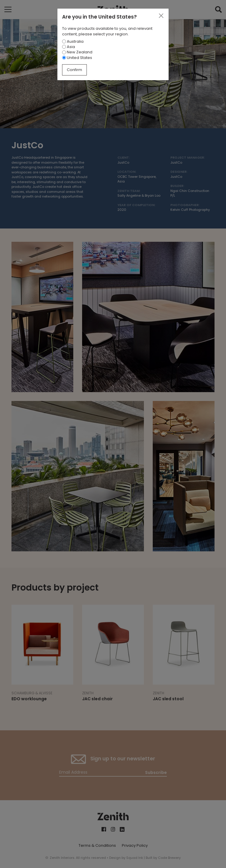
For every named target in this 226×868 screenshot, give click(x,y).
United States (77, 58)
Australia (73, 41)
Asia (69, 47)
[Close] (161, 16)
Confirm (74, 70)
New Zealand (77, 52)
